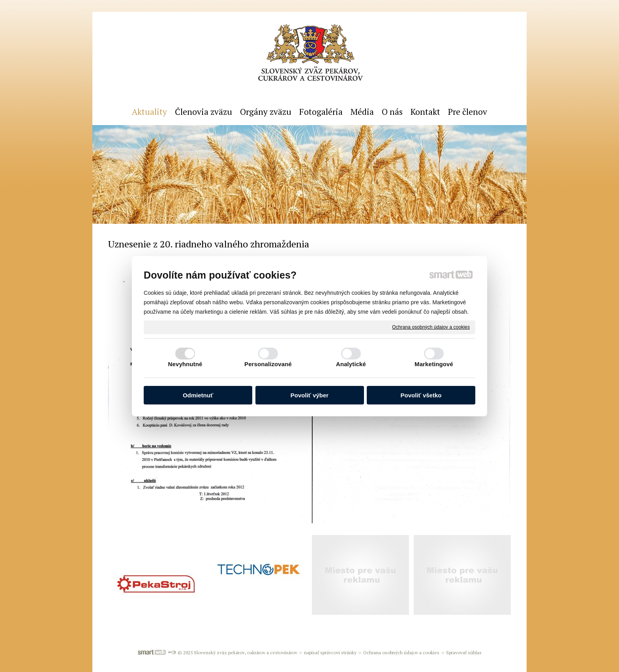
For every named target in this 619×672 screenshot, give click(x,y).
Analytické (351, 364)
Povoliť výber (309, 395)
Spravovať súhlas (464, 652)
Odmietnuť (198, 395)
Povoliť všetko (421, 395)
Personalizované (268, 364)
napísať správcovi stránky (330, 652)
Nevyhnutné (185, 364)
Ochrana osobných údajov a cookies (431, 327)
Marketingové (434, 364)
